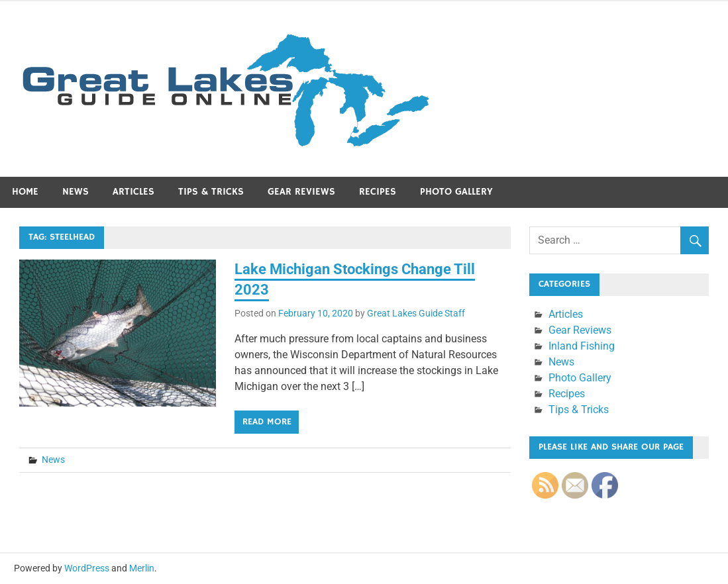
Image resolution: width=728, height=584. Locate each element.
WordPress (87, 568)
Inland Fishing (582, 346)
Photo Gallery (456, 192)
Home (25, 192)
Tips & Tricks (211, 192)
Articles (133, 192)
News (76, 192)
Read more (267, 422)
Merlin (142, 568)
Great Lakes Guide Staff (416, 313)
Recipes (378, 192)
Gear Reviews (301, 192)
